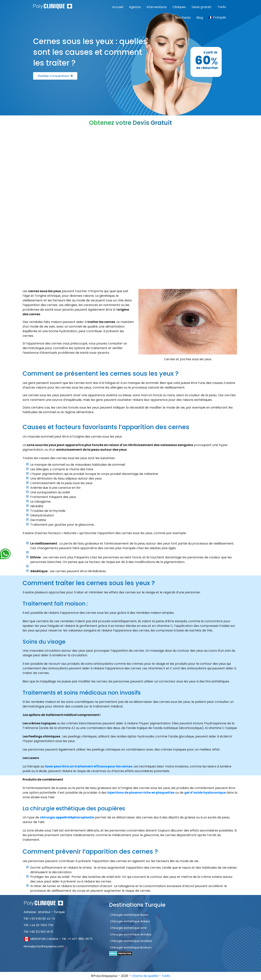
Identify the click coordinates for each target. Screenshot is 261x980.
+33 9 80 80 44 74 (42, 919)
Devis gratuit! (202, 7)
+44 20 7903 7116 (41, 925)
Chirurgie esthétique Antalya (131, 934)
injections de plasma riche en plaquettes (141, 793)
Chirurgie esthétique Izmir (128, 928)
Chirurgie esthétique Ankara (130, 921)
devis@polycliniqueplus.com (44, 946)
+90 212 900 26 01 (41, 932)
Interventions (157, 7)
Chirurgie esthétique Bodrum (131, 947)
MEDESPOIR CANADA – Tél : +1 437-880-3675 (58, 939)
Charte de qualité (145, 976)
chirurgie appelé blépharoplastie (67, 817)
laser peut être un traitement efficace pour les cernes (89, 766)
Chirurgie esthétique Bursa (129, 915)
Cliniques (179, 7)
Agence (135, 7)
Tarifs (222, 7)
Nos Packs (183, 18)
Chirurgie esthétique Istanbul (131, 941)
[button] (55, 76)
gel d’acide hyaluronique (205, 793)
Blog (200, 18)
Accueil (118, 7)
